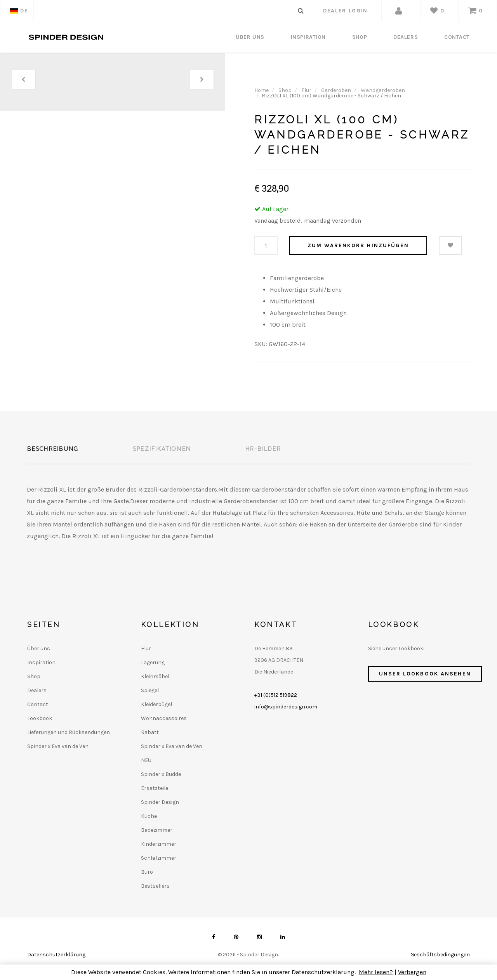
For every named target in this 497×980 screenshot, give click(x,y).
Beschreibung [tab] (53, 449)
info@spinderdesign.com (286, 707)
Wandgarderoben (383, 90)
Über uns (250, 37)
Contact (457, 37)
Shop (360, 37)
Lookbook (40, 718)
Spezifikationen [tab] (162, 449)
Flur (306, 90)
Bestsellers (155, 886)
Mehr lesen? (376, 972)
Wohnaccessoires (164, 718)
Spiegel (150, 690)
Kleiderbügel (156, 704)
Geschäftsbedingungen (440, 955)
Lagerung (153, 662)
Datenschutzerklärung (56, 955)
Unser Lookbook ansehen (425, 674)
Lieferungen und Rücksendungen (69, 732)
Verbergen (412, 972)
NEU (146, 760)
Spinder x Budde (161, 774)
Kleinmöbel (155, 676)
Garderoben (336, 90)
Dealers (406, 37)
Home (262, 90)
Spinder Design (160, 802)
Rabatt (150, 732)
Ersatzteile (155, 788)
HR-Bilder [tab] (263, 449)
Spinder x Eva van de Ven (58, 746)
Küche (149, 816)
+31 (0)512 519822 (276, 695)
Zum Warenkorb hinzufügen (358, 245)
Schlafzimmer (159, 858)
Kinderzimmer (159, 844)
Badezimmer (157, 830)
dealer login (345, 11)
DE (19, 11)
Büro (147, 872)
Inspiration (308, 37)
